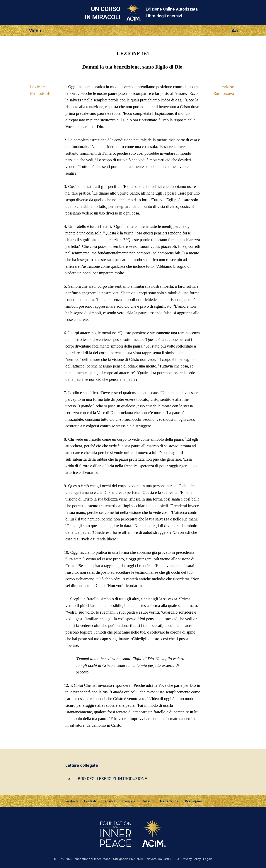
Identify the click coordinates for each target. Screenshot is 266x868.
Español (109, 801)
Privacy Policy (191, 859)
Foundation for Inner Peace (92, 859)
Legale (208, 859)
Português (193, 801)
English (90, 801)
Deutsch (71, 801)
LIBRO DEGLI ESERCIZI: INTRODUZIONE (111, 779)
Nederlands (169, 801)
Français (128, 801)
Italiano (148, 801)
